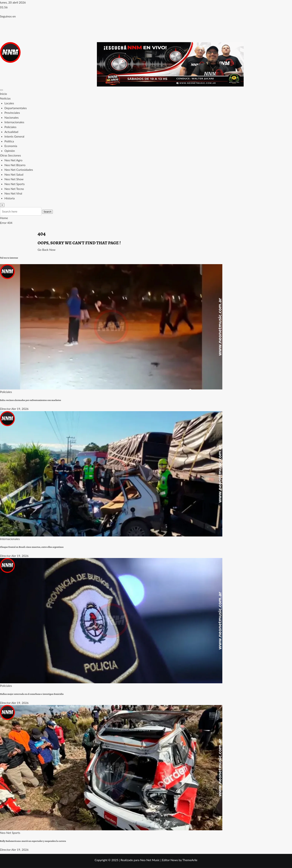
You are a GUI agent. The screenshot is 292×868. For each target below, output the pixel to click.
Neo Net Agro (13, 160)
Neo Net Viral (13, 193)
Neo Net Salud (14, 174)
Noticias (5, 98)
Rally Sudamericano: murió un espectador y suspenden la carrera (33, 841)
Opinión (10, 151)
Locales (9, 103)
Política (9, 141)
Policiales (10, 127)
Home (4, 218)
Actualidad (11, 132)
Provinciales (12, 113)
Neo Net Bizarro (15, 165)
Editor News (170, 860)
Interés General (14, 136)
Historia (10, 198)
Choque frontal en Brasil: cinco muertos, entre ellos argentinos (32, 547)
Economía (11, 146)
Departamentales (16, 108)
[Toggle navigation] (1, 90)
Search (47, 212)
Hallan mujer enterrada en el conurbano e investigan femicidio (32, 694)
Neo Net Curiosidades (19, 170)
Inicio (4, 94)
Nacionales (12, 117)
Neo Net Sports (15, 184)
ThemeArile (190, 860)
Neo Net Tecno (14, 189)
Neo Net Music (150, 860)
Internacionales (14, 122)
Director (5, 409)
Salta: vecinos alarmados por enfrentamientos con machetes (31, 400)
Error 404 (6, 223)
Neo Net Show (14, 179)
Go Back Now (47, 250)
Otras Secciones (10, 155)
